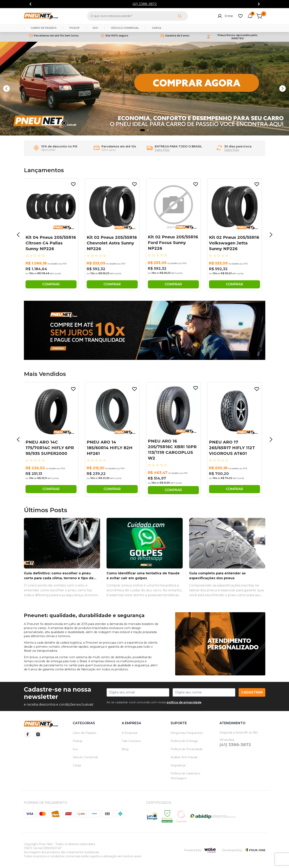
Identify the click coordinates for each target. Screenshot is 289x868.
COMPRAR (51, 284)
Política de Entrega (184, 741)
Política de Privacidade (187, 749)
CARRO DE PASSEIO (44, 28)
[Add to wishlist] (73, 184)
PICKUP (75, 28)
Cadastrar (252, 692)
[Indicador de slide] (142, 130)
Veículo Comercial (85, 757)
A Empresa (130, 733)
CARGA (157, 28)
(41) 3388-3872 (145, 4)
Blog (125, 749)
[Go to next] (259, 4)
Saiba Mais (162, 150)
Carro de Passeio (85, 733)
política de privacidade (184, 702)
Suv (75, 749)
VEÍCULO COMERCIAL (125, 28)
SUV (95, 28)
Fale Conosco (131, 741)
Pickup (78, 741)
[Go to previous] (30, 4)
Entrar (225, 16)
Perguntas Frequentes (187, 733)
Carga (77, 765)
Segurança (178, 765)
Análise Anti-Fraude (184, 757)
